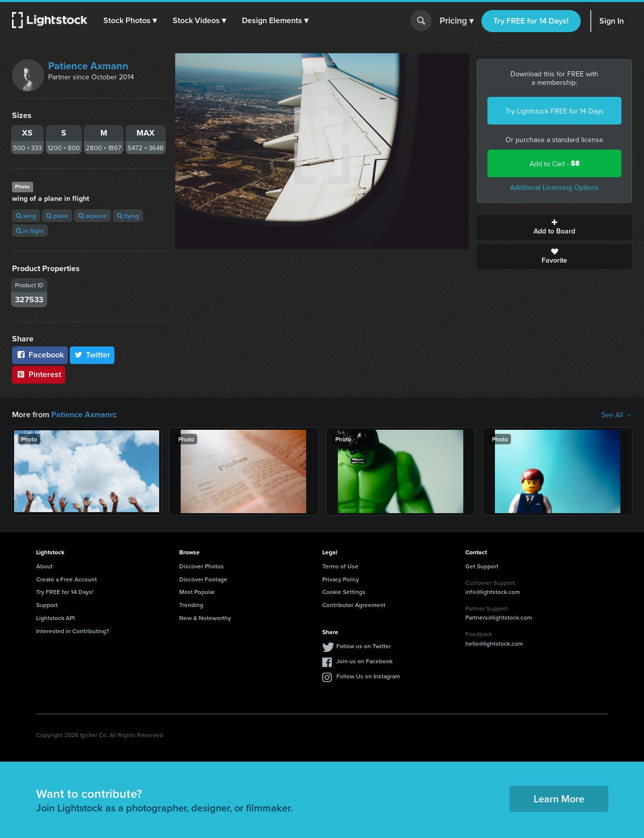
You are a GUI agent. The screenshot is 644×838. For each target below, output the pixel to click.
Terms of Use (340, 566)
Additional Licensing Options (554, 187)
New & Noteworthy (205, 618)
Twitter (92, 355)
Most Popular (197, 592)
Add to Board (554, 227)
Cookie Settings (344, 592)
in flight (30, 231)
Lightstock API (55, 618)
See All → (617, 415)
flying (128, 216)
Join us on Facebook (364, 661)
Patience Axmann (88, 66)
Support (47, 605)
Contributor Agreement (354, 605)
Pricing (457, 21)
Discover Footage (203, 579)
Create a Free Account (67, 579)
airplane (93, 216)
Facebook (40, 355)
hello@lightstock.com (494, 643)
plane (57, 216)
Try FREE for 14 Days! (531, 21)
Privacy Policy (341, 579)
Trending (191, 605)
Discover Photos (202, 566)
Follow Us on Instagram (368, 676)
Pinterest (39, 374)
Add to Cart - (555, 163)
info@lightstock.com (493, 592)
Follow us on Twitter (364, 646)
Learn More (559, 799)
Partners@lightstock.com (499, 617)
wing (26, 216)
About (44, 566)
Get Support (482, 566)
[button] (130, 21)
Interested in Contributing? (73, 631)
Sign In (612, 21)
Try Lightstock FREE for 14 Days (555, 111)
